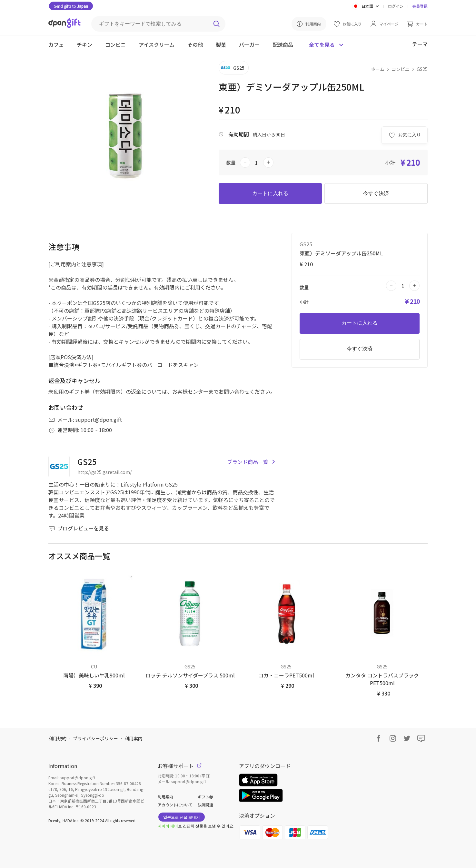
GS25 (422, 69)
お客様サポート (180, 766)
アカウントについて (175, 805)
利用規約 (57, 738)
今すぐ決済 (376, 193)
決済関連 (205, 805)
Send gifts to (71, 6)
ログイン (396, 6)
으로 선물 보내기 (182, 817)
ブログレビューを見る (79, 528)
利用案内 (134, 738)
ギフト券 (205, 797)
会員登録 (420, 6)
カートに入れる (270, 193)
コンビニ (401, 69)
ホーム (378, 69)
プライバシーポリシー (95, 738)
